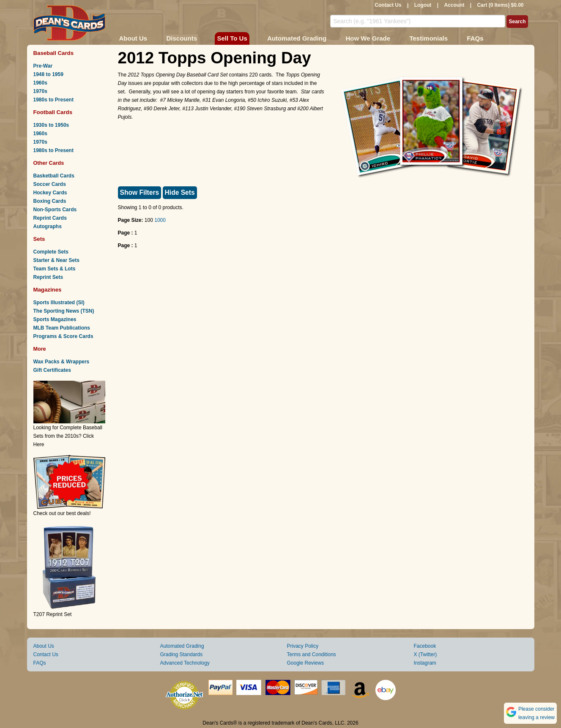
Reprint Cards (50, 218)
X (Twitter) (426, 654)
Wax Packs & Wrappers (62, 362)
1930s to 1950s (51, 125)
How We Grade (368, 38)
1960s (40, 83)
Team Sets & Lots (55, 269)
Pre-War (43, 66)
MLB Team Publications (62, 328)
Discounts (182, 38)
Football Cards (53, 112)
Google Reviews (305, 663)
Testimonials (428, 38)
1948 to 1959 (48, 74)
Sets (39, 239)
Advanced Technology (185, 663)
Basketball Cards (54, 176)
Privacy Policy (303, 646)
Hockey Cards (50, 193)
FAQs (475, 38)
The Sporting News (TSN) (64, 311)
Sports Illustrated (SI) (59, 303)
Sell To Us (232, 38)
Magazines (48, 290)
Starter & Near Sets (56, 260)
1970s (40, 91)
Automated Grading (297, 38)
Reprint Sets (48, 277)
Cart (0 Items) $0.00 (500, 5)
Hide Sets (180, 192)
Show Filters (140, 192)
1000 (160, 220)
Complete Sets (51, 252)
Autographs (48, 226)
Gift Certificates (52, 370)
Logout (423, 5)
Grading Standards (182, 654)
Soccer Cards (50, 184)
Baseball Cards (54, 53)
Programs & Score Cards (63, 336)
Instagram (425, 663)
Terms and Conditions (312, 654)
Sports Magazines (55, 319)
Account (454, 5)
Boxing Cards (50, 201)
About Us (133, 38)
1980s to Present (53, 100)
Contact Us (388, 5)
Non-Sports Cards (55, 210)
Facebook (425, 646)
